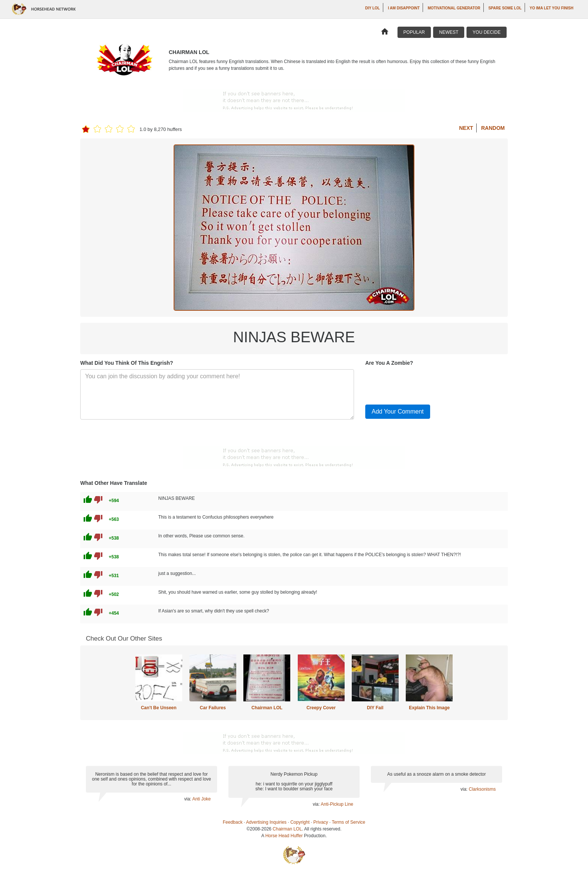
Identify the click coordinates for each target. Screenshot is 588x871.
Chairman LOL (267, 708)
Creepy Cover (321, 708)
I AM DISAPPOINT (404, 8)
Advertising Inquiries (266, 822)
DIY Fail (375, 708)
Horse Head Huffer (284, 836)
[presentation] (422, 384)
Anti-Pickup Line (337, 804)
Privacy (321, 822)
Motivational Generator (454, 8)
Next (466, 128)
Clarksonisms (482, 789)
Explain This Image (430, 708)
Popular (414, 32)
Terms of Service (349, 822)
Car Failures (213, 708)
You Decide (487, 32)
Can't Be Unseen (159, 708)
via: (188, 799)
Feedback (233, 822)
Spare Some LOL (505, 8)
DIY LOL (373, 8)
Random (493, 128)
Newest (449, 32)
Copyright (300, 822)
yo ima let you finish (551, 8)
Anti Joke (202, 799)
